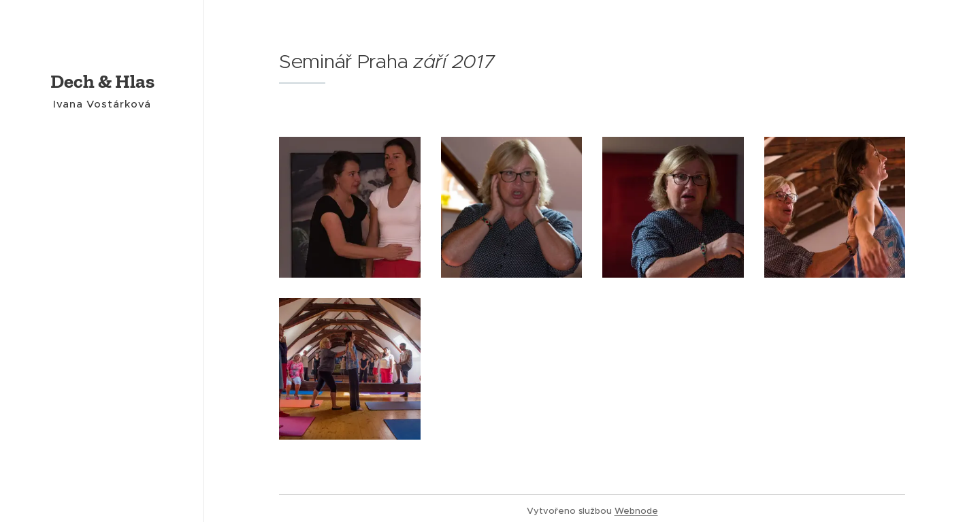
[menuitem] (102, 236)
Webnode (636, 511)
